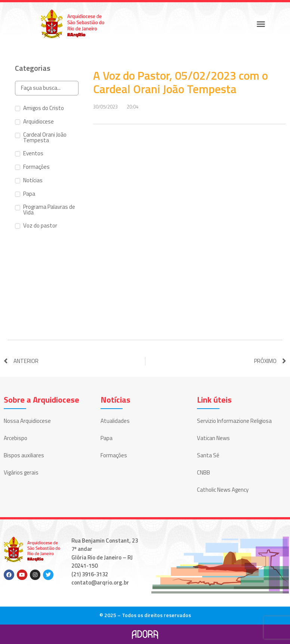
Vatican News (213, 438)
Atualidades (115, 421)
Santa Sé (208, 455)
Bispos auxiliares (24, 455)
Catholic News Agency (223, 490)
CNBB (203, 472)
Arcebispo (16, 438)
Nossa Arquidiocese (27, 421)
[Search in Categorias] (47, 88)
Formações (114, 455)
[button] (261, 24)
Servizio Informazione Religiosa (234, 421)
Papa (107, 438)
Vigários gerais (21, 472)
